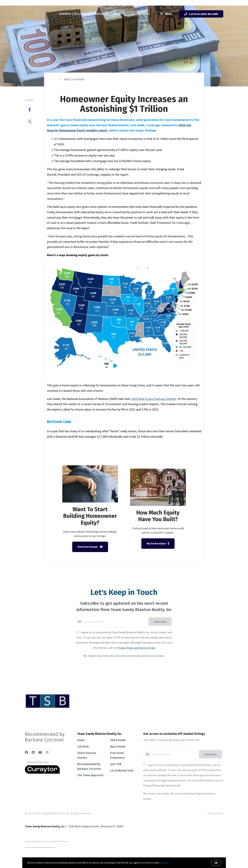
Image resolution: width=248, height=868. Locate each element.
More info (165, 863)
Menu (166, 14)
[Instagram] (47, 752)
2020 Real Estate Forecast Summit (154, 399)
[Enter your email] (115, 622)
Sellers (119, 14)
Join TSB (116, 764)
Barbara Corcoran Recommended (83, 14)
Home (81, 740)
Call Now (83, 747)
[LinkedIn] (33, 752)
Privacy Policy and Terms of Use (136, 648)
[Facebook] (26, 752)
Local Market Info (122, 771)
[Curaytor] (42, 773)
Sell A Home (118, 740)
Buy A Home (118, 747)
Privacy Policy (215, 813)
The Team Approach (90, 775)
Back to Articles (74, 79)
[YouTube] (40, 752)
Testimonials (140, 14)
